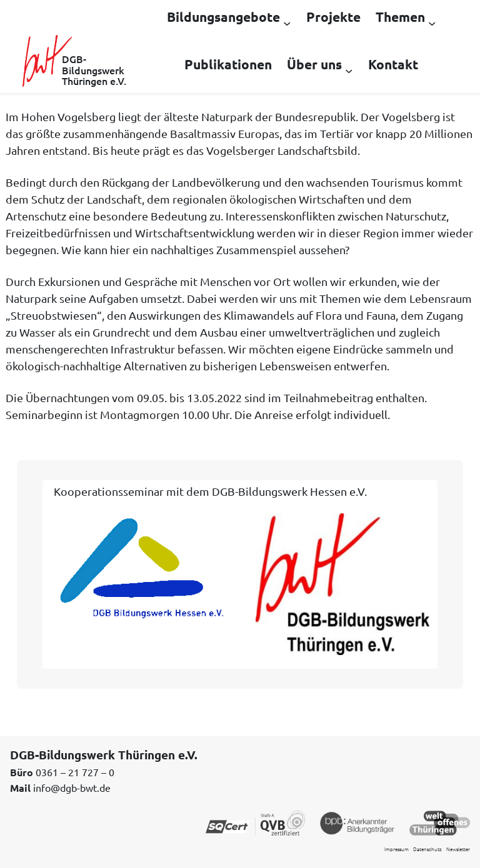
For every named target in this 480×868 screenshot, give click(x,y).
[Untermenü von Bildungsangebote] (287, 22)
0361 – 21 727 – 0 (75, 772)
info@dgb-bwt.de (72, 787)
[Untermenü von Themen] (432, 22)
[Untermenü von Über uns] (349, 70)
